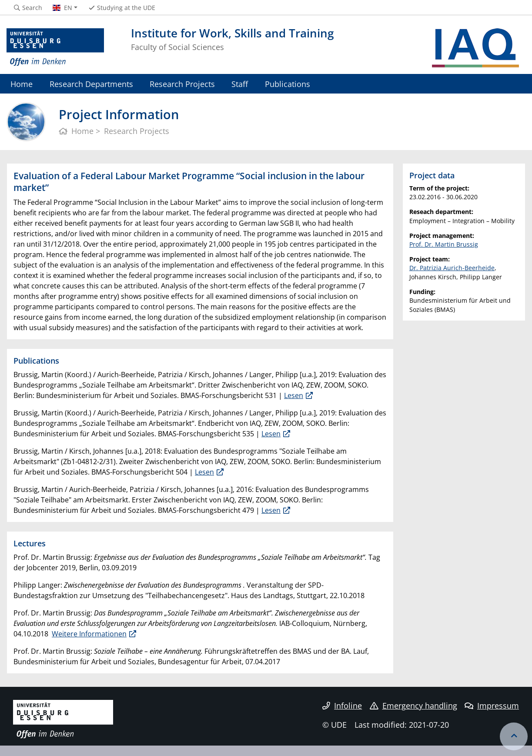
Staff (240, 84)
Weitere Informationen (89, 634)
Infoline (342, 706)
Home (22, 84)
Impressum (492, 706)
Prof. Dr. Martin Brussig (444, 244)
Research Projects (182, 84)
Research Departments (91, 84)
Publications (288, 84)
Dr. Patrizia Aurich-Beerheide (452, 268)
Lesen (294, 395)
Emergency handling (413, 706)
